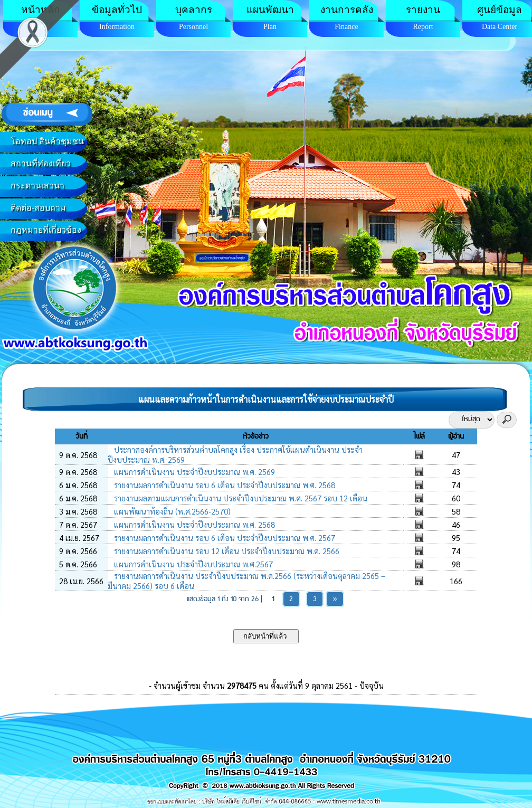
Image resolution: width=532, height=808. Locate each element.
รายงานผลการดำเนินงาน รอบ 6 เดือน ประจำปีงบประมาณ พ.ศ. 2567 (224, 538)
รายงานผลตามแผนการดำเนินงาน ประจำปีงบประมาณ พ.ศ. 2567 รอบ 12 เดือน (240, 498)
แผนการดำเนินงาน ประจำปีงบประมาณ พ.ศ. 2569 (193, 472)
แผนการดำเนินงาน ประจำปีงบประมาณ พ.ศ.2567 (192, 564)
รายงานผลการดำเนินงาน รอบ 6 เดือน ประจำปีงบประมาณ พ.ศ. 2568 (224, 485)
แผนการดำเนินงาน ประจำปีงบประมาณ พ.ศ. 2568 (193, 524)
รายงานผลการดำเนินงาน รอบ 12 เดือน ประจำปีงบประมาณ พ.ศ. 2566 (226, 551)
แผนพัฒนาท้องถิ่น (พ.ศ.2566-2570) (171, 511)
